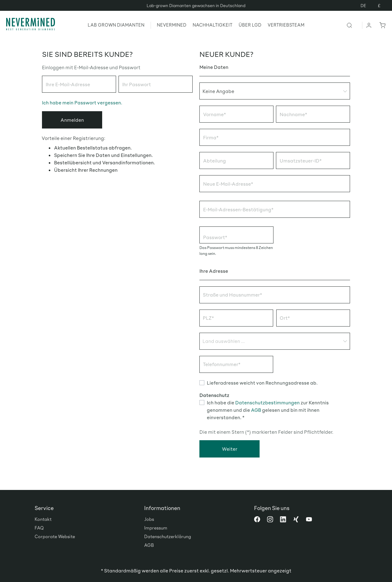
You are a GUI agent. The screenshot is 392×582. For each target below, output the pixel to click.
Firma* (211, 137)
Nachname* (293, 114)
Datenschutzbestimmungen (267, 402)
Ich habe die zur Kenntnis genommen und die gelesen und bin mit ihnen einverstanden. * (268, 410)
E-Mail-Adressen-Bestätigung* (238, 209)
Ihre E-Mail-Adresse (68, 84)
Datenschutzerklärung (168, 536)
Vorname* (215, 114)
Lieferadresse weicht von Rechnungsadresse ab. (262, 383)
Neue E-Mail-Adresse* (228, 184)
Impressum (156, 528)
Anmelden (72, 120)
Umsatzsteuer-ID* (301, 160)
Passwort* (215, 237)
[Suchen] (354, 25)
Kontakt (43, 519)
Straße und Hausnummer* (232, 295)
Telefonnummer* (222, 364)
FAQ (39, 528)
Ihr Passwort (137, 84)
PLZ (208, 318)
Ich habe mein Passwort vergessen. (82, 102)
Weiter (230, 449)
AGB (256, 410)
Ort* (285, 318)
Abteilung (215, 160)
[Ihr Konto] (369, 25)
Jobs (149, 519)
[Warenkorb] (381, 25)
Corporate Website (55, 536)
